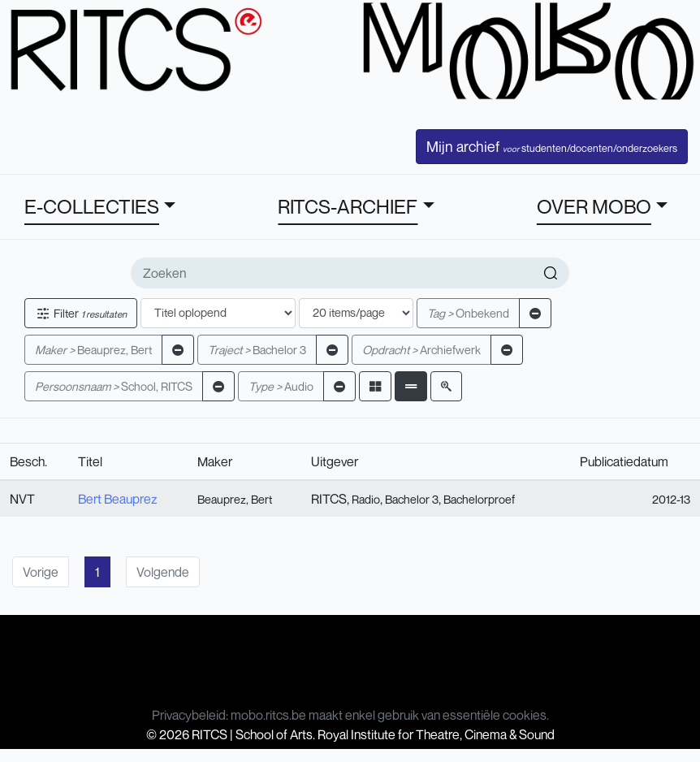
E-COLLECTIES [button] (92, 206)
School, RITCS (114, 386)
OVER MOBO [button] (594, 206)
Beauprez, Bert (93, 350)
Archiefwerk (421, 350)
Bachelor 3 (257, 350)
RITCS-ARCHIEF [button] (348, 206)
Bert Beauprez (118, 499)
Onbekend (468, 313)
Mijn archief (552, 146)
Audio (281, 386)
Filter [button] (81, 313)
